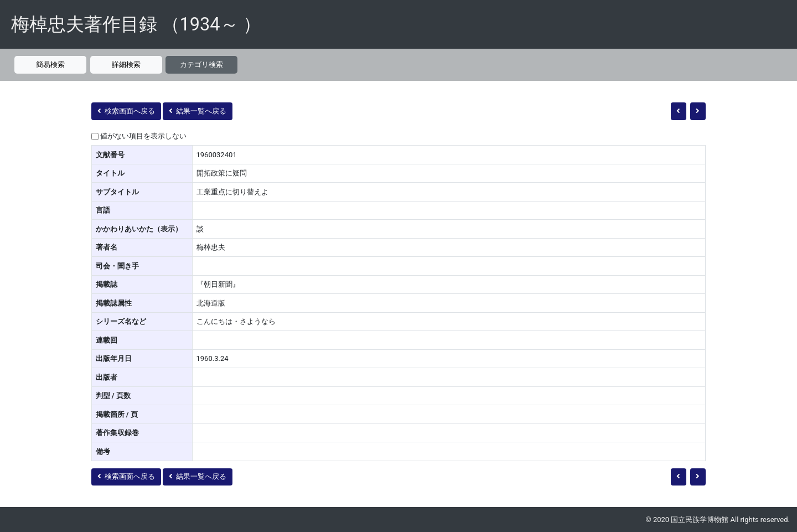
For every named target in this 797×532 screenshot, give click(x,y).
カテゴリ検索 (201, 64)
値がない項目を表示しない (143, 136)
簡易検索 (50, 64)
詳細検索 (126, 64)
